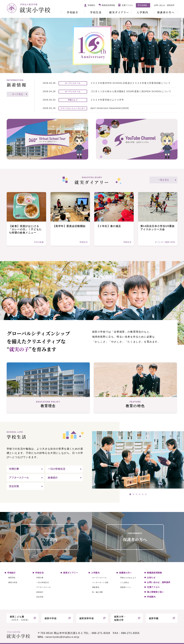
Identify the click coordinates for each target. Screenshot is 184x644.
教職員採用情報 (108, 5)
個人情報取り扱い (156, 592)
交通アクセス (127, 5)
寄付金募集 (142, 5)
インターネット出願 (100, 582)
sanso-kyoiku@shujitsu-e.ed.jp (62, 637)
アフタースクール (19, 478)
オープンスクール (99, 578)
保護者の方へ (166, 12)
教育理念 (12, 578)
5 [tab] (143, 494)
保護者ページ (126, 587)
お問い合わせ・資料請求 (164, 5)
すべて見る (18, 94)
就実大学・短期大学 (120, 618)
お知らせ (151, 578)
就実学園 (154, 618)
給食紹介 (53, 478)
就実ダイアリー (119, 12)
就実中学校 (51, 618)
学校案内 (91, 5)
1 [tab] (130, 494)
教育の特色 (13, 582)
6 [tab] (146, 494)
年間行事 (14, 469)
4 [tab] (140, 494)
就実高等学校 (87, 618)
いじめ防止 (125, 582)
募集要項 (96, 587)
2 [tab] (133, 494)
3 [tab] (136, 494)
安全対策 (14, 486)
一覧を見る (164, 180)
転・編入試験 (98, 592)
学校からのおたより (128, 578)
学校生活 (96, 12)
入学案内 (142, 12)
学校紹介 (73, 12)
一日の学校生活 (57, 469)
